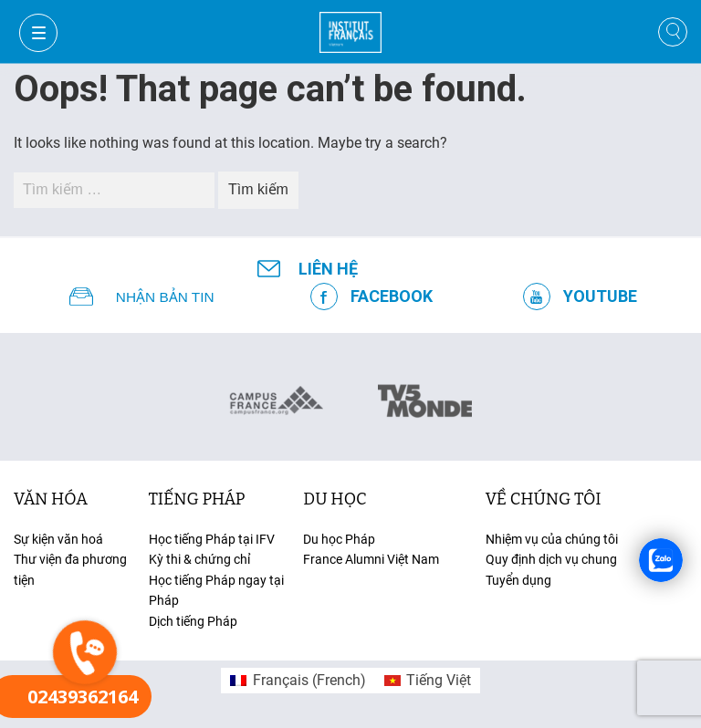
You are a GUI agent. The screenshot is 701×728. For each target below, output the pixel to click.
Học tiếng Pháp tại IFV (212, 539)
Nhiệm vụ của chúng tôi (552, 539)
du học (335, 499)
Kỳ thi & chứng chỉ (199, 559)
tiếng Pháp (197, 499)
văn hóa (51, 499)
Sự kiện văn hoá (58, 539)
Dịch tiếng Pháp (193, 621)
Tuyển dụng (518, 580)
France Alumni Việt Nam (371, 559)
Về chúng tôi (544, 499)
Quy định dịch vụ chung (551, 559)
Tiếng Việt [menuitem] (439, 680)
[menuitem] (298, 681)
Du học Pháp (339, 539)
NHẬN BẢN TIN (165, 296)
